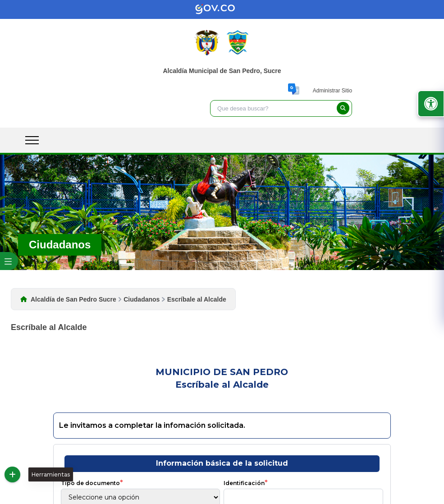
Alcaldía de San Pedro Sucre (73, 299)
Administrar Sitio (332, 91)
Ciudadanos (142, 299)
